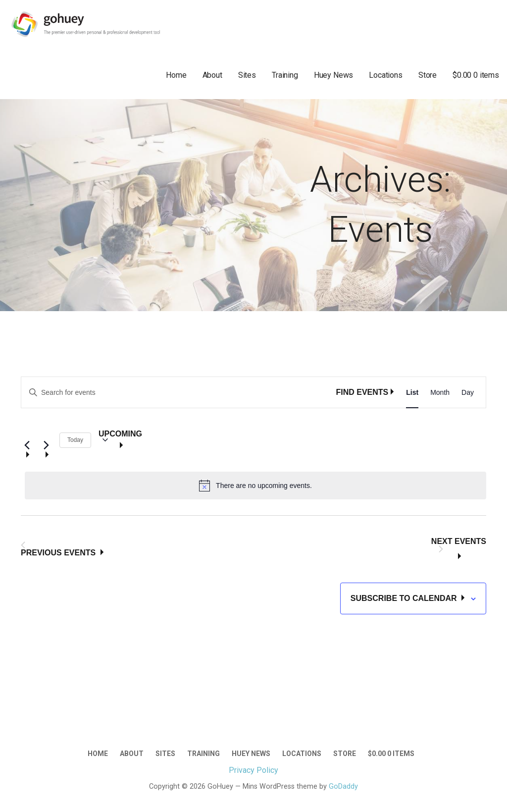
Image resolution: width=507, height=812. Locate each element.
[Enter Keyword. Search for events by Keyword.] (178, 393)
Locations (386, 75)
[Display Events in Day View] (468, 393)
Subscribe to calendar (405, 598)
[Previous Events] (27, 440)
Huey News (334, 75)
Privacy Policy (253, 770)
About (212, 75)
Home (176, 75)
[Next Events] (46, 440)
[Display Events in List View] (412, 393)
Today (75, 440)
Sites (247, 75)
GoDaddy (343, 786)
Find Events (362, 392)
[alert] (255, 486)
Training (285, 75)
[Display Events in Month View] (440, 393)
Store (428, 75)
